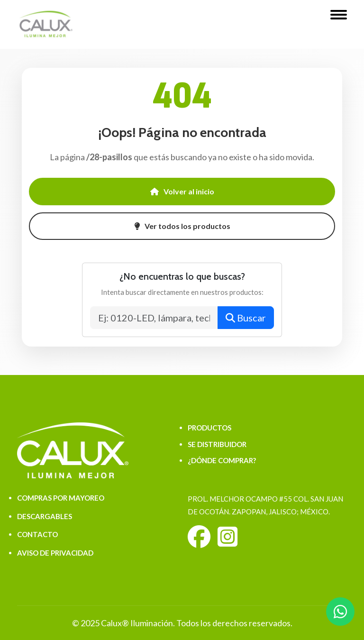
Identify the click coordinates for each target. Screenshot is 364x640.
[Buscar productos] (154, 318)
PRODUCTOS (209, 428)
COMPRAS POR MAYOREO (61, 498)
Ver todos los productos (182, 226)
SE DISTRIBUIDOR (217, 444)
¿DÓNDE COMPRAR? (222, 460)
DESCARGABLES (45, 516)
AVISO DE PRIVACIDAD (55, 553)
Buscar (246, 318)
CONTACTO (37, 534)
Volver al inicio (182, 191)
